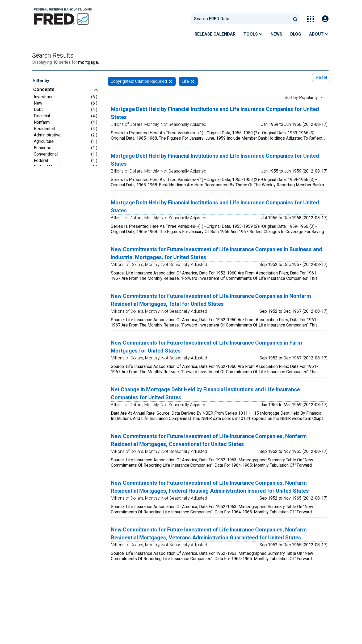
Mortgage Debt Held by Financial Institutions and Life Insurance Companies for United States (215, 113)
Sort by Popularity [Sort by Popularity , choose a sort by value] (301, 98)
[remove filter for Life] (193, 81)
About (319, 34)
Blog (296, 34)
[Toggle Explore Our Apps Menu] (311, 19)
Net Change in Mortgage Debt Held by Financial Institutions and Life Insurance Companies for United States (205, 393)
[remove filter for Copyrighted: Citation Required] (171, 81)
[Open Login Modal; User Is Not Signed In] (325, 19)
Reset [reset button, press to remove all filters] (322, 77)
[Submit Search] (295, 19)
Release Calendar (215, 34)
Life (185, 81)
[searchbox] (242, 19)
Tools (253, 34)
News (276, 34)
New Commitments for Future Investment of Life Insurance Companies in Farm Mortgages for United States (206, 347)
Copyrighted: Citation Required (139, 81)
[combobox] (241, 19)
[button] (67, 90)
